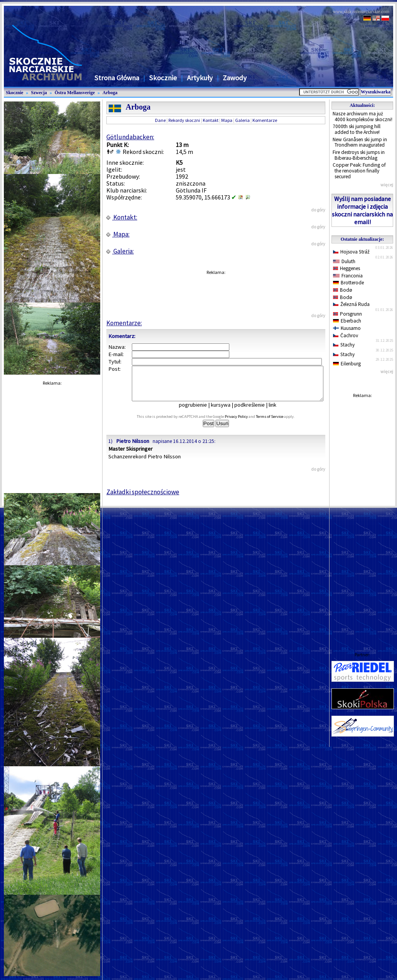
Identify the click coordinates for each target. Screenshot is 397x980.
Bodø (343, 290)
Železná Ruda (351, 304)
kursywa (226, 412)
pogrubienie (198, 412)
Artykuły (200, 78)
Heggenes (347, 268)
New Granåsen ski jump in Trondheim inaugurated (360, 142)
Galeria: (120, 251)
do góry (318, 210)
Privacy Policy (245, 423)
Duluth (344, 261)
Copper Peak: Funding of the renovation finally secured (359, 171)
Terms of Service (278, 423)
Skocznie (163, 78)
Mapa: (118, 234)
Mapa (227, 120)
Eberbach (347, 321)
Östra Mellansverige (75, 93)
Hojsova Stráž (351, 252)
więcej (387, 185)
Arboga (110, 93)
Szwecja (39, 93)
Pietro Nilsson (133, 448)
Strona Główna (117, 78)
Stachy (344, 345)
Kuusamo (347, 328)
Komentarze (265, 120)
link (278, 412)
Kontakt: (122, 217)
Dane (160, 120)
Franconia (348, 276)
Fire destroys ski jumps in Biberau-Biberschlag (359, 155)
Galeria (242, 120)
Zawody (235, 78)
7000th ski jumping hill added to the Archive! (357, 129)
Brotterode (348, 283)
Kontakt (211, 120)
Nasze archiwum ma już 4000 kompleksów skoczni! (363, 117)
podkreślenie (255, 412)
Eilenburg (347, 364)
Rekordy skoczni (184, 120)
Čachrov (346, 335)
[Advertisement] (362, 517)
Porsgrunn (347, 314)
